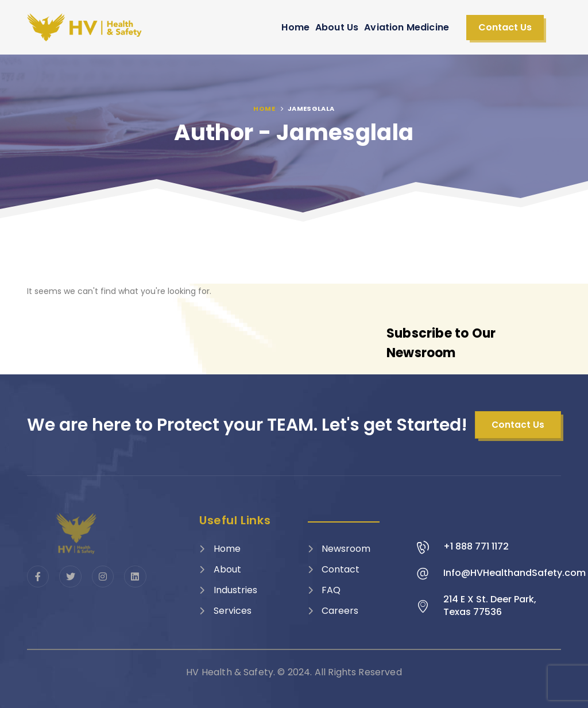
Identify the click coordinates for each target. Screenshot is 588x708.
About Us (337, 27)
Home (295, 27)
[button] (505, 28)
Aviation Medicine (407, 27)
